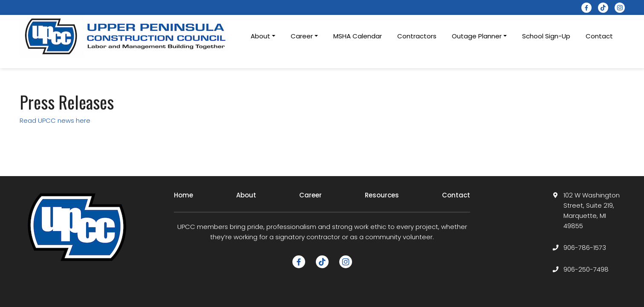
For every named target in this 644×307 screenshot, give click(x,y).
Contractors (417, 36)
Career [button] (302, 36)
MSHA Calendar (358, 36)
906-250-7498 (586, 269)
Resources (382, 195)
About (246, 195)
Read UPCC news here (56, 120)
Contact (599, 36)
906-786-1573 (585, 248)
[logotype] (126, 36)
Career (310, 195)
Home (183, 195)
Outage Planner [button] (477, 36)
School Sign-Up (546, 36)
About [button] (260, 36)
